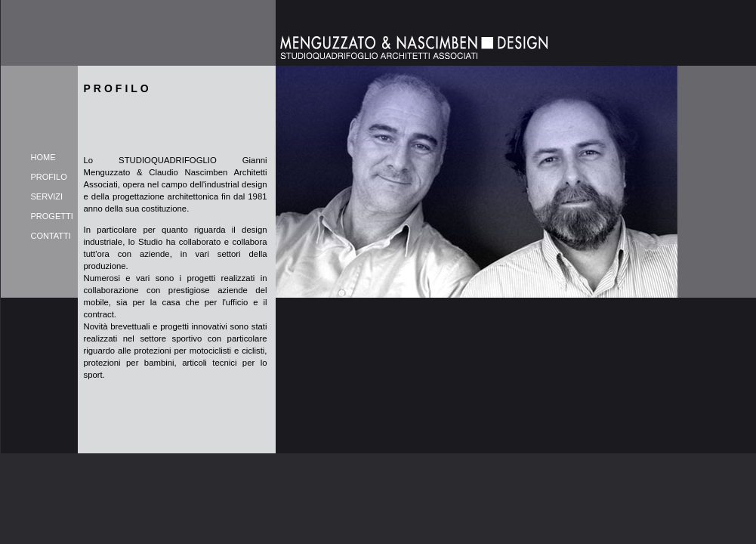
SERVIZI (47, 196)
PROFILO (49, 177)
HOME (43, 157)
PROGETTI (52, 216)
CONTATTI (51, 236)
